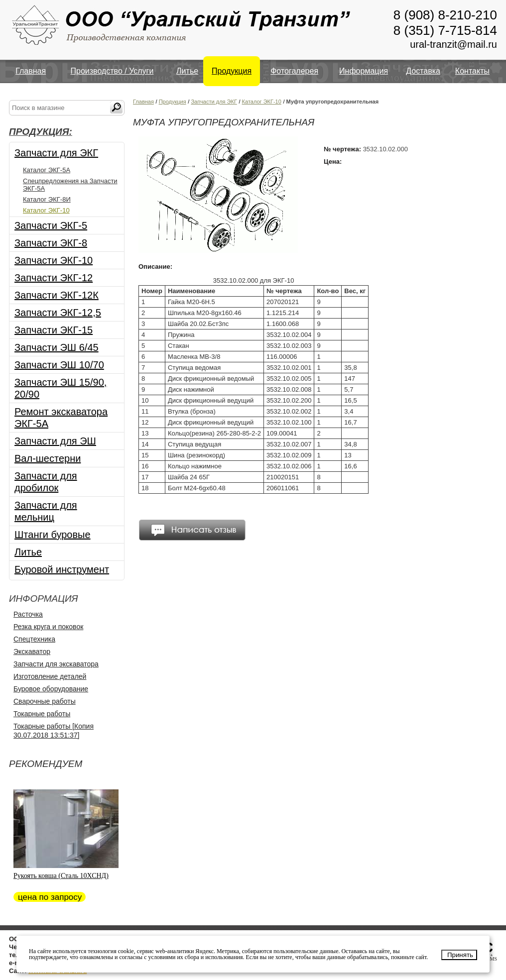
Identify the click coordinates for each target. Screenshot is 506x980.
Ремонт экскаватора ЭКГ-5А (61, 418)
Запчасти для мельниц (46, 511)
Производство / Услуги (112, 71)
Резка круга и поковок (48, 627)
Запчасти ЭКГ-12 (54, 278)
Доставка (423, 71)
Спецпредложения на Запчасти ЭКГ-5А (70, 185)
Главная (31, 71)
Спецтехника (34, 639)
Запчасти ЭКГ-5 (51, 225)
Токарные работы (42, 714)
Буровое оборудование (51, 689)
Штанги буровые (53, 535)
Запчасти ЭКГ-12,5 (58, 313)
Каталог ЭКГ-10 (46, 210)
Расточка (28, 614)
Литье (187, 71)
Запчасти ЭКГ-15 (54, 330)
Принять (460, 955)
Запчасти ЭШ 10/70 (59, 365)
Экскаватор (32, 652)
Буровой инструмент (62, 569)
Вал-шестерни (48, 458)
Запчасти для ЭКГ (56, 153)
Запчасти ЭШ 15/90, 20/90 (61, 388)
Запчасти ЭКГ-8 (51, 243)
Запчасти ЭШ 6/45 (57, 347)
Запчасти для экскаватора (56, 664)
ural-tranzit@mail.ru (453, 44)
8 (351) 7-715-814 (445, 30)
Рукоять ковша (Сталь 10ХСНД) (61, 876)
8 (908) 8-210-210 (445, 15)
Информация (364, 71)
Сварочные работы (45, 701)
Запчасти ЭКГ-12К (57, 295)
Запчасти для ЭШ (55, 441)
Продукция (232, 71)
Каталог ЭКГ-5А (47, 170)
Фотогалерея (294, 71)
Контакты (472, 71)
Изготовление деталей (50, 676)
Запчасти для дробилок (46, 482)
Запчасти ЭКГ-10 (54, 260)
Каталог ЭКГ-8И (47, 199)
